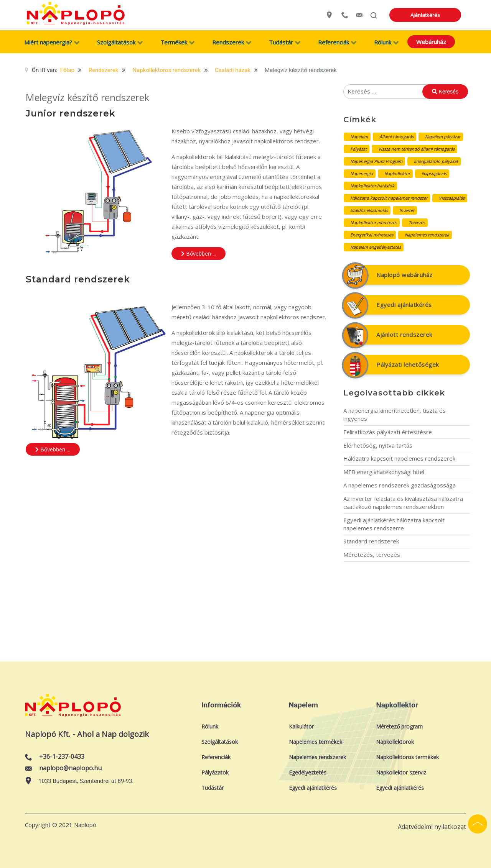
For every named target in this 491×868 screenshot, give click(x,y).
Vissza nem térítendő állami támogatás (416, 149)
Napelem (359, 137)
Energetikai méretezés (372, 235)
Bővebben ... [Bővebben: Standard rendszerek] (53, 449)
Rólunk (210, 726)
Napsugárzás (434, 173)
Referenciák (216, 757)
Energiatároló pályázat (436, 161)
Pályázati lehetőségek (408, 364)
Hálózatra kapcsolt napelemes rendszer (389, 198)
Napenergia (362, 173)
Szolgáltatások (220, 742)
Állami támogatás (396, 137)
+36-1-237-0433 (62, 756)
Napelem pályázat (443, 137)
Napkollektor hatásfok (372, 186)
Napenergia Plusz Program (376, 161)
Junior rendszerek (71, 113)
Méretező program (399, 726)
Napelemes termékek (316, 742)
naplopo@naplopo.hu (70, 768)
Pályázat (358, 149)
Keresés (445, 92)
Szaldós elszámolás (369, 210)
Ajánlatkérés (440, 15)
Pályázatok (215, 772)
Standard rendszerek (78, 279)
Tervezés (417, 222)
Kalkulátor (301, 726)
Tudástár (213, 788)
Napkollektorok (395, 742)
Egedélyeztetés (308, 772)
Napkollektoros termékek (407, 757)
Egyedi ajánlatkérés (404, 305)
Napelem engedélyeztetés (376, 247)
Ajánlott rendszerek (404, 335)
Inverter (407, 210)
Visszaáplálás (452, 198)
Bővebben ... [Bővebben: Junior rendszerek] (199, 254)
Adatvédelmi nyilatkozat (432, 827)
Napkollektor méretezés (374, 222)
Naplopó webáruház (404, 275)
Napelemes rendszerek (427, 235)
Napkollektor (397, 173)
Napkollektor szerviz (401, 772)
